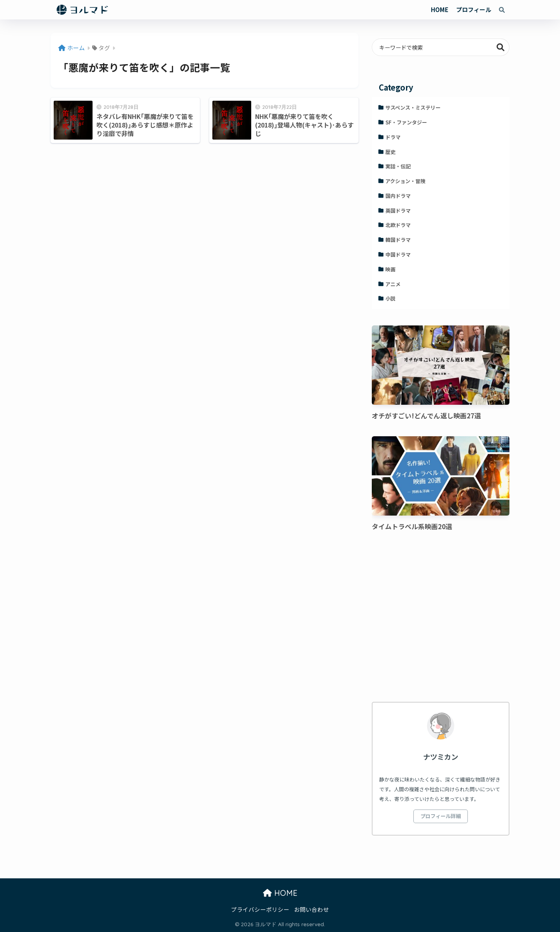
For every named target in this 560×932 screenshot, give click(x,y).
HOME (440, 10)
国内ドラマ (398, 196)
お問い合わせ (311, 909)
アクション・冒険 (405, 181)
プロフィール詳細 (441, 816)
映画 (390, 269)
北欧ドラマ (398, 225)
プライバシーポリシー (260, 909)
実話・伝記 (398, 166)
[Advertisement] (441, 618)
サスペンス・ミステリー (413, 108)
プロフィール (474, 10)
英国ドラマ (398, 211)
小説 (390, 298)
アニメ (393, 284)
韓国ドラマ (398, 240)
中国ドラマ (398, 254)
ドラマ (393, 137)
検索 (501, 47)
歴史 (390, 152)
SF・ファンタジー (406, 122)
